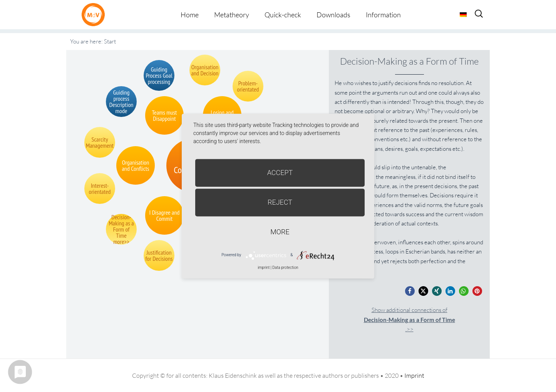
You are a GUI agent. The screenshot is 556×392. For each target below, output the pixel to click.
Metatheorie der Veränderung (95, 14)
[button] (410, 291)
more (280, 232)
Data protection (285, 268)
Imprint (414, 375)
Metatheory (232, 15)
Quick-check (283, 15)
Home (190, 15)
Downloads (333, 15)
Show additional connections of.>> (409, 319)
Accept (280, 173)
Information (383, 15)
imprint (264, 268)
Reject (280, 202)
